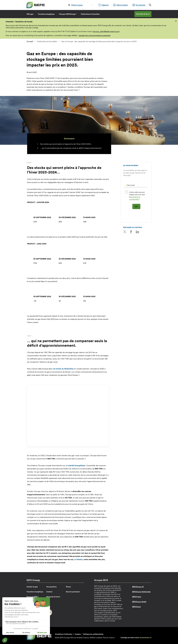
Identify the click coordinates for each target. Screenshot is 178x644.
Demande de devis (143, 14)
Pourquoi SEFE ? (32, 597)
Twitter (125, 232)
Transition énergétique (46, 14)
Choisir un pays (77, 5)
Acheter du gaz (32, 587)
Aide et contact (121, 5)
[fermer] (176, 21)
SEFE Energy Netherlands (141, 592)
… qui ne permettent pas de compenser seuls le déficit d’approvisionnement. (71, 148)
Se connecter (139, 5)
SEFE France (137, 597)
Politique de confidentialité (93, 634)
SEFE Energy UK (138, 587)
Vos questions (51, 587)
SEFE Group (136, 607)
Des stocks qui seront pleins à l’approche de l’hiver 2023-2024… (66, 144)
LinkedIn (137, 232)
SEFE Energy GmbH (139, 602)
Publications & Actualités (90, 14)
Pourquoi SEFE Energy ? (68, 14)
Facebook (131, 232)
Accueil (30, 41)
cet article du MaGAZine (63, 369)
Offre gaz (30, 14)
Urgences (103, 5)
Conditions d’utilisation (64, 634)
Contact (49, 592)
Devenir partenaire (73, 592)
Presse (68, 587)
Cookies (78, 634)
